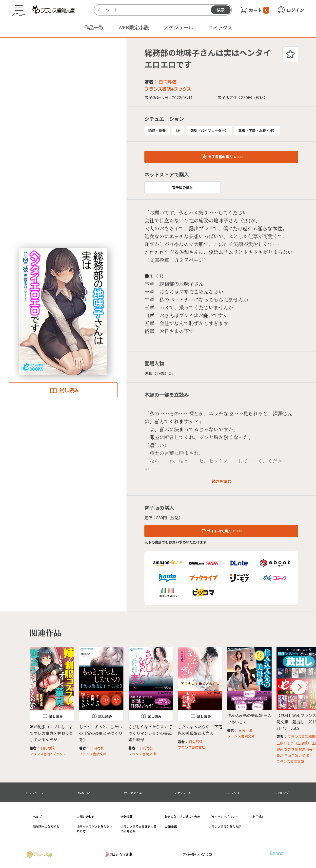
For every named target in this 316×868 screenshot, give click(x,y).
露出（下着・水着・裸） (257, 130)
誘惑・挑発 (157, 130)
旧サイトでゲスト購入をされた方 (95, 829)
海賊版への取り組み (46, 826)
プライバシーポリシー (223, 816)
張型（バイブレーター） (209, 130)
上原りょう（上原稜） (294, 743)
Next (299, 687)
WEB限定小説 (134, 27)
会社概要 (127, 816)
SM (178, 130)
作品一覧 (94, 27)
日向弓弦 (168, 82)
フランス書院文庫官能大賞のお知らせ (138, 829)
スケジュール (178, 27)
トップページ (35, 793)
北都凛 (304, 756)
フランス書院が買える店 (225, 826)
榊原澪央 (306, 749)
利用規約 (258, 816)
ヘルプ (37, 816)
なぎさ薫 (291, 749)
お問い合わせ (86, 816)
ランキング (281, 793)
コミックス (220, 27)
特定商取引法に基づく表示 (182, 816)
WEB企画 (171, 826)
